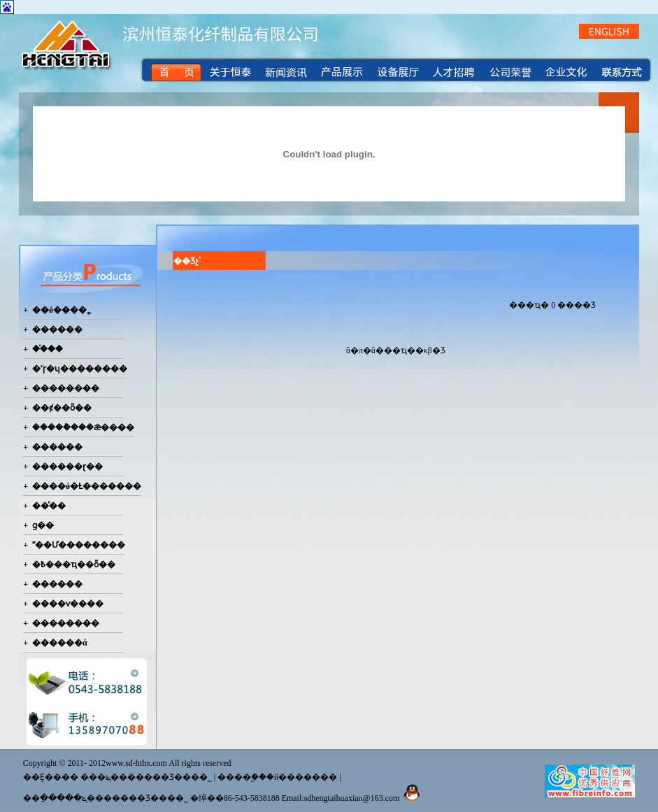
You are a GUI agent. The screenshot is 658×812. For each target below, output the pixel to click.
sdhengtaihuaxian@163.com (352, 798)
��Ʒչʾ (187, 261)
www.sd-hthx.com (136, 763)
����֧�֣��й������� (277, 777)
